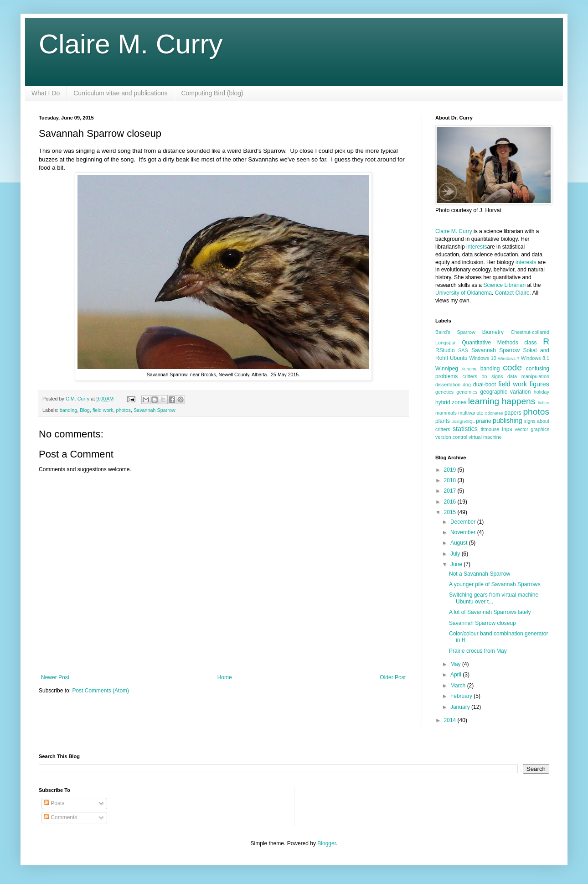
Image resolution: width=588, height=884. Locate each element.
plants (443, 421)
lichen (544, 403)
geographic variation (505, 392)
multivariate (471, 413)
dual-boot (485, 385)
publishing (508, 421)
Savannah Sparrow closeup (482, 623)
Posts (54, 803)
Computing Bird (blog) (212, 93)
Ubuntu (459, 358)
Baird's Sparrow (455, 332)
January (461, 707)
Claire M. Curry (131, 44)
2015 (451, 512)
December (464, 522)
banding (68, 410)
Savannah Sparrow (155, 410)
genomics (467, 392)
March (459, 686)
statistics (465, 429)
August (460, 543)
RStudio (445, 350)
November (464, 532)
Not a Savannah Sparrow (480, 574)
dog (467, 385)
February (462, 696)
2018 (451, 480)
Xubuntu (469, 369)
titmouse (490, 429)
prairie (483, 421)
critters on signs (482, 376)
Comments (60, 817)
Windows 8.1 (535, 358)
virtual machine (485, 437)
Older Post (393, 677)
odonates (494, 413)
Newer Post (55, 677)
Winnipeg (447, 369)
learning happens (502, 401)
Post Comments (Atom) (101, 691)
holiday (542, 392)
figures (539, 384)
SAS (463, 350)
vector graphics (532, 429)
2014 (451, 720)
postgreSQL (463, 421)
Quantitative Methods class (499, 343)
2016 (451, 502)
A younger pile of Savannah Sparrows (495, 584)
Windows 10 (482, 358)
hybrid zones (451, 402)
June (457, 564)
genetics (444, 392)
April (456, 675)
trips (507, 429)
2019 (451, 470)
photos (124, 410)
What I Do (46, 93)
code (512, 367)
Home (225, 677)
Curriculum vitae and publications (120, 93)
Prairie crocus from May (478, 651)
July (456, 554)
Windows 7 (508, 358)
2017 (451, 491)
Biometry (493, 332)
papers (513, 413)
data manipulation (528, 376)
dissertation (448, 385)
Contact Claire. (514, 293)
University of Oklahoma (464, 293)
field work (103, 410)
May (456, 664)
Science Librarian (504, 285)
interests (477, 247)
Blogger (327, 843)
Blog (85, 410)
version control (451, 437)
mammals (446, 413)
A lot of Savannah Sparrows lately (490, 612)
